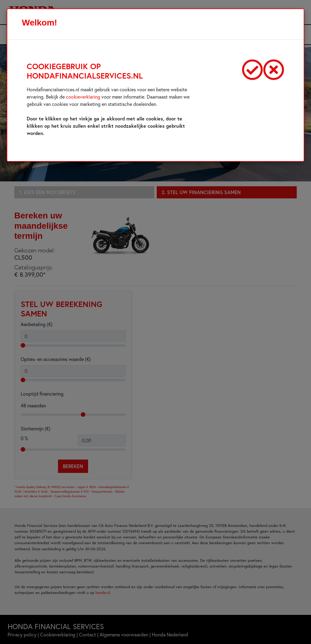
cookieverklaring (83, 97)
